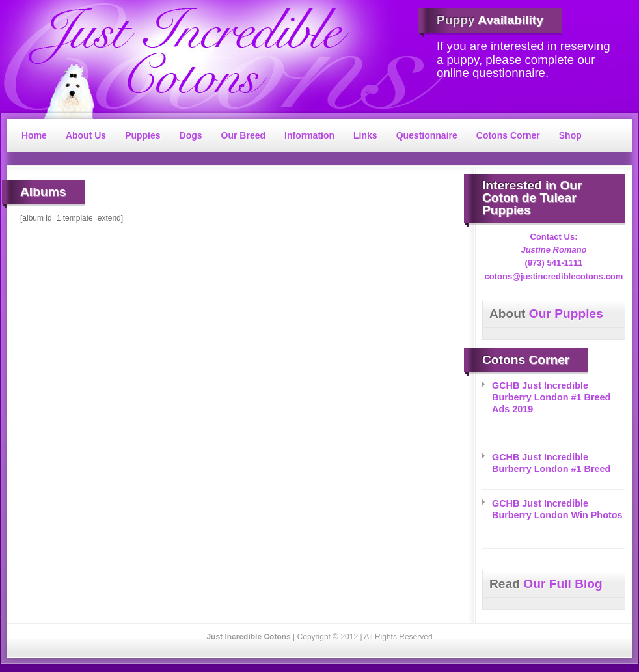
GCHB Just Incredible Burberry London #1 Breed (551, 463)
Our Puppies (546, 314)
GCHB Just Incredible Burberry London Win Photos (557, 509)
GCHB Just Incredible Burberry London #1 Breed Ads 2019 (551, 397)
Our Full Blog (546, 584)
